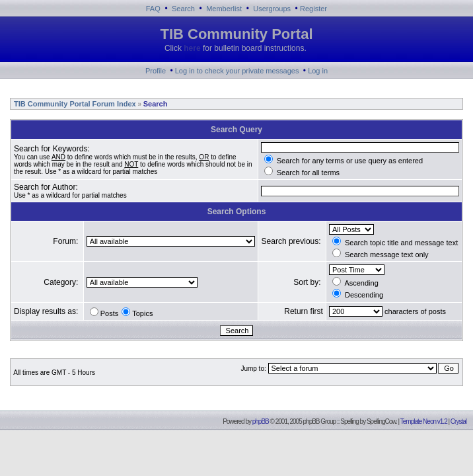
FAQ (153, 9)
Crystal (458, 421)
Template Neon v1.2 (424, 421)
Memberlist (224, 9)
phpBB (261, 421)
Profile (156, 71)
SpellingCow (381, 421)
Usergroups (272, 9)
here (192, 48)
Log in (318, 71)
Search (183, 9)
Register (313, 9)
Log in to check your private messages (237, 71)
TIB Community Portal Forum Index (74, 104)
